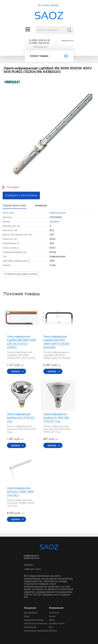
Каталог (52, 616)
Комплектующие (31, 613)
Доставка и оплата (57, 623)
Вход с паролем (51, 5)
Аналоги (41, 206)
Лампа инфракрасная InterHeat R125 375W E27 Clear (21, 418)
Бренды (52, 620)
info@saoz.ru (40, 47)
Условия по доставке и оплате (21, 274)
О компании (54, 613)
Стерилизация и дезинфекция (36, 631)
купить (16, 371)
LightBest (55, 222)
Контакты (53, 631)
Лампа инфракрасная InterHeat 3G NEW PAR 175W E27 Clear (56, 418)
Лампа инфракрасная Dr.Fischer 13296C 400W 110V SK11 (20, 492)
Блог (51, 627)
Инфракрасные (58, 213)
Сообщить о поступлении (21, 195)
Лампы (27, 616)
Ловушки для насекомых (34, 620)
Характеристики (14, 206)
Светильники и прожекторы (36, 623)
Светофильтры (30, 627)
